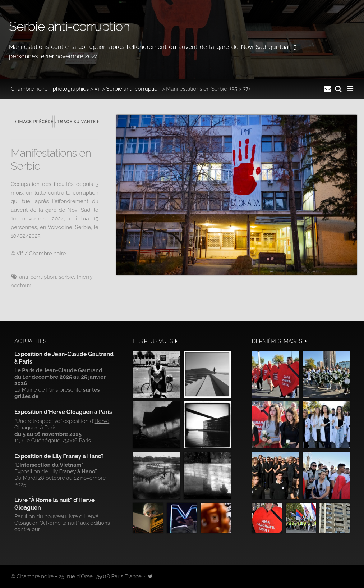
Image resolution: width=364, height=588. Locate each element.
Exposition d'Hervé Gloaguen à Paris (63, 412)
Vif (97, 89)
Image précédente (34, 122)
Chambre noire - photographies (50, 89)
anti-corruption (38, 277)
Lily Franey (63, 471)
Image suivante (77, 122)
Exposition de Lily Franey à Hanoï (59, 456)
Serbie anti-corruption (133, 89)
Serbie (66, 277)
